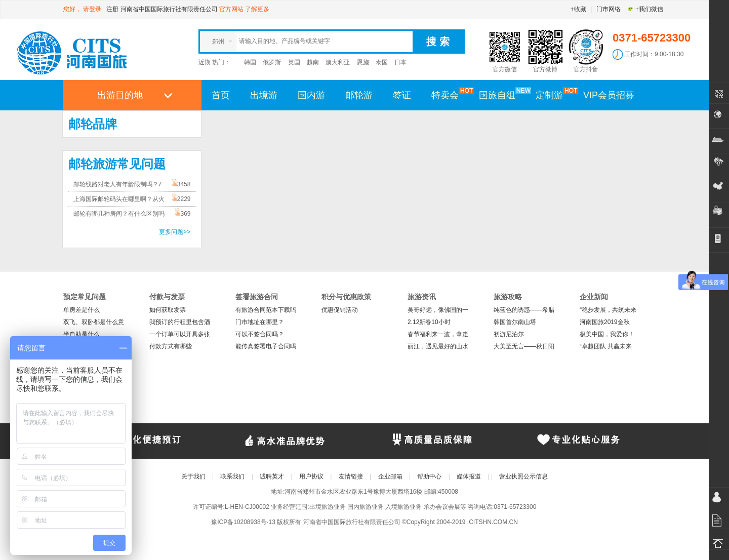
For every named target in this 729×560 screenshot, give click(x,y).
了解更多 (257, 9)
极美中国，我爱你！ (607, 334)
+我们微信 (645, 9)
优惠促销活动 (340, 310)
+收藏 (578, 9)
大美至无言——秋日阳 (524, 346)
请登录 (92, 9)
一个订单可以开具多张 (180, 334)
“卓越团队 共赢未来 (606, 346)
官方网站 (231, 9)
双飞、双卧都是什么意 (94, 322)
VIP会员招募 (609, 95)
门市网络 (609, 9)
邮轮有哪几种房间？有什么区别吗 (119, 214)
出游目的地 (120, 95)
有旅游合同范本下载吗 (266, 310)
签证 (402, 95)
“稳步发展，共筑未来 (608, 310)
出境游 (264, 95)
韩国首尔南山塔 (515, 322)
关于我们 (193, 476)
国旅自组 (502, 95)
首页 (221, 95)
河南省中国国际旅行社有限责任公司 (169, 9)
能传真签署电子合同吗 (266, 346)
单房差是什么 (82, 310)
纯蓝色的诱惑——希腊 (524, 310)
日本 (400, 62)
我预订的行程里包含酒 (180, 322)
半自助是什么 (82, 334)
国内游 (311, 95)
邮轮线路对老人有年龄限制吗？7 (118, 184)
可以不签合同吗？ (260, 334)
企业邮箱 (390, 476)
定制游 (554, 95)
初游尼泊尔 (509, 334)
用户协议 (311, 476)
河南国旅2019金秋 (605, 322)
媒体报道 (469, 476)
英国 (294, 62)
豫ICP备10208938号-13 (243, 522)
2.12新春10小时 (429, 322)
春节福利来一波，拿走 (438, 334)
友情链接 (351, 476)
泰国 (382, 62)
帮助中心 (429, 476)
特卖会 (450, 95)
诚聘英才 (272, 476)
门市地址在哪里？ (260, 322)
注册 (112, 9)
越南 (313, 62)
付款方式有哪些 (171, 346)
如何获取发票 (168, 310)
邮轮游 (359, 95)
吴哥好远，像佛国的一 (438, 310)
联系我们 (232, 476)
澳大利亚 (338, 62)
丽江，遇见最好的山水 (438, 346)
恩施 (363, 62)
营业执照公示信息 (523, 476)
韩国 (250, 62)
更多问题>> (175, 232)
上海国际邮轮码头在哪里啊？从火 (119, 199)
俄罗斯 (272, 62)
